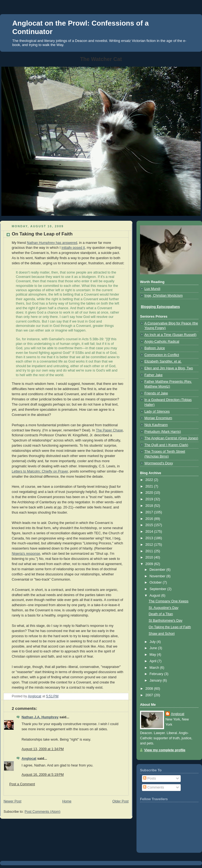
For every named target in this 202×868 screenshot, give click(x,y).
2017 (150, 512)
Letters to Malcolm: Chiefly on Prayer (40, 471)
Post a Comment (22, 784)
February (157, 674)
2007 (150, 695)
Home (67, 801)
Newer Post (12, 801)
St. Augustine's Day (164, 608)
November (158, 576)
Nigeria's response (26, 554)
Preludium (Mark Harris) (163, 432)
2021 (150, 486)
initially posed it (73, 248)
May (153, 655)
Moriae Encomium (158, 418)
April (154, 661)
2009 (150, 564)
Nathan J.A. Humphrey (40, 717)
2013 (150, 538)
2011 (150, 551)
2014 (150, 532)
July (153, 642)
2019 (150, 499)
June (154, 648)
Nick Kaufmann (156, 425)
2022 (150, 480)
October (156, 582)
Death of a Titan (161, 614)
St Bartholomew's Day (166, 621)
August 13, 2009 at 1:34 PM (43, 749)
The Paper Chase (109, 430)
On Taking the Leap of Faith (170, 627)
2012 (150, 545)
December (158, 570)
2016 (150, 519)
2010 (150, 557)
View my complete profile (165, 750)
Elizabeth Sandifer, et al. (163, 361)
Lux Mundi (152, 289)
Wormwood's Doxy (159, 463)
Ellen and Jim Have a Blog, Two (169, 368)
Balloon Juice (155, 348)
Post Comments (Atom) (42, 812)
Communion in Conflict (162, 355)
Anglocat (29, 759)
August (155, 596)
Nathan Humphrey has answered (52, 243)
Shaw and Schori (162, 634)
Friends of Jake (156, 393)
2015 (150, 525)
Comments (153, 787)
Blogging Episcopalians (160, 307)
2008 (150, 689)
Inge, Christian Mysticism (164, 296)
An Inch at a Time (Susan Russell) (170, 335)
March (155, 668)
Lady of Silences (157, 412)
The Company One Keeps (169, 601)
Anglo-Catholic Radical (162, 342)
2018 (150, 506)
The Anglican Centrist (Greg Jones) (171, 438)
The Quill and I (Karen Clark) (166, 445)
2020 (150, 493)
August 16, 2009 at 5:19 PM (43, 775)
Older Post (120, 801)
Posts (149, 778)
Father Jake (154, 375)
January (156, 680)
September (158, 589)
